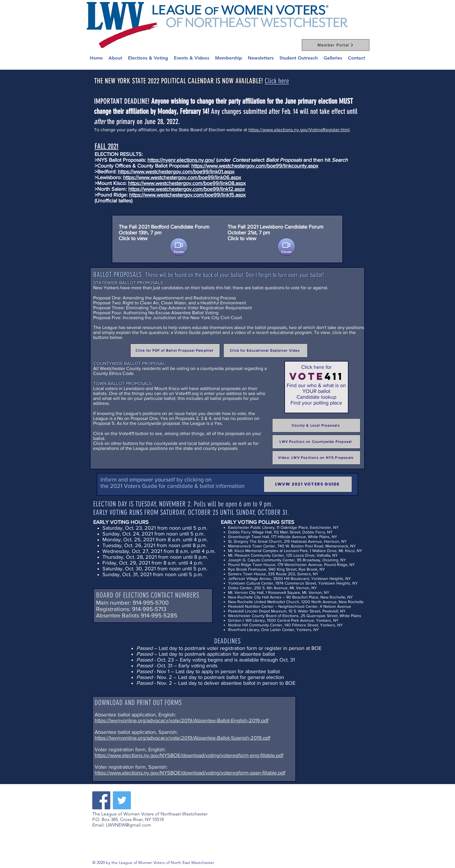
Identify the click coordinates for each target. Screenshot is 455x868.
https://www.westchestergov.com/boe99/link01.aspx (176, 172)
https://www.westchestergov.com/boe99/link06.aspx (182, 177)
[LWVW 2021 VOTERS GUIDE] (308, 484)
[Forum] (179, 247)
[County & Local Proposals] (316, 425)
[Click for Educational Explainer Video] (266, 351)
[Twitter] (122, 800)
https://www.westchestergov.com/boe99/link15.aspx (187, 195)
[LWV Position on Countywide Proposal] (316, 442)
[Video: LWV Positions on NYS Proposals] (316, 458)
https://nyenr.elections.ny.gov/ (181, 160)
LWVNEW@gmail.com (129, 825)
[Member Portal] (336, 45)
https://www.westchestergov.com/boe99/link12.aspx (187, 189)
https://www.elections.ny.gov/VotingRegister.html (299, 130)
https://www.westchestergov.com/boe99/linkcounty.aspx (255, 166)
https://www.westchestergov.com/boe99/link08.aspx (187, 183)
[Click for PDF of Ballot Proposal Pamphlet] (175, 351)
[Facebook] (101, 800)
